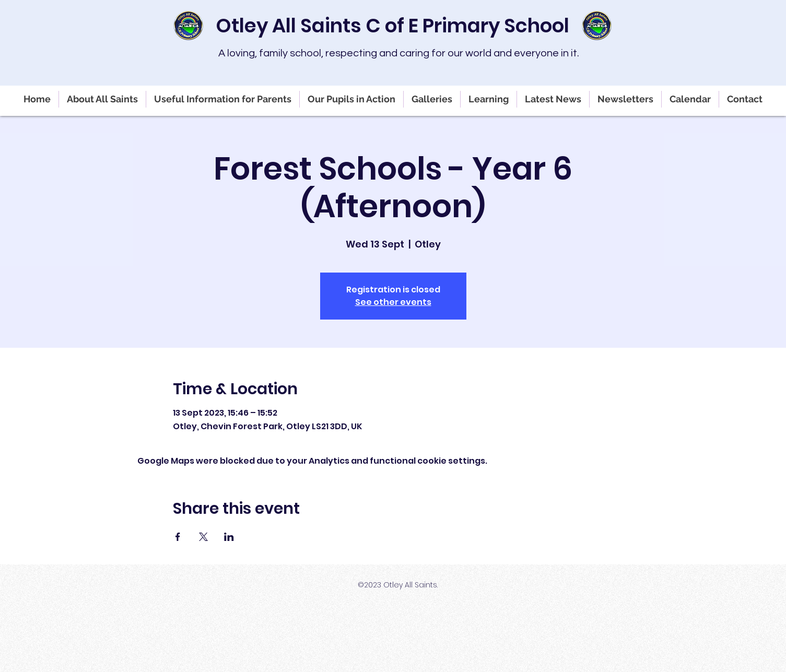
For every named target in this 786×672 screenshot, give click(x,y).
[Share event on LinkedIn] (229, 537)
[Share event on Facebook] (178, 537)
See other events (393, 302)
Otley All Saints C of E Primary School (392, 26)
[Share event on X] (203, 537)
